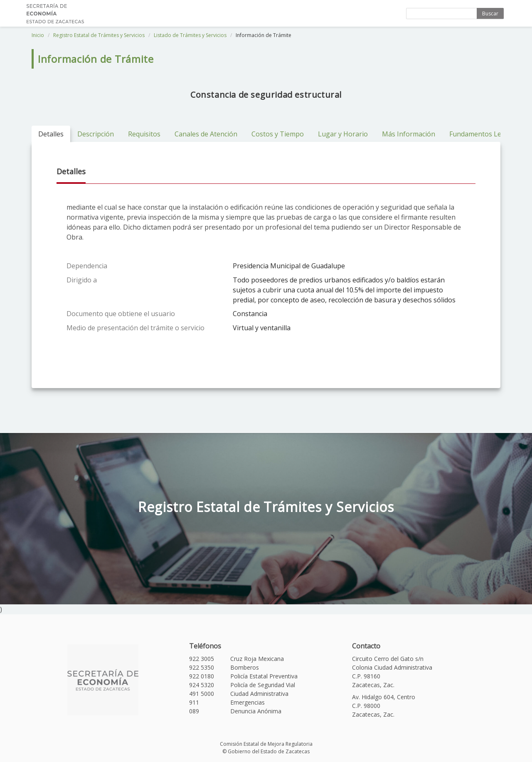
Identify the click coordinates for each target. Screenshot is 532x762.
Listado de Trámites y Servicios (190, 35)
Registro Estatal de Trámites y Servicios (99, 35)
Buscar (490, 14)
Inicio (38, 35)
